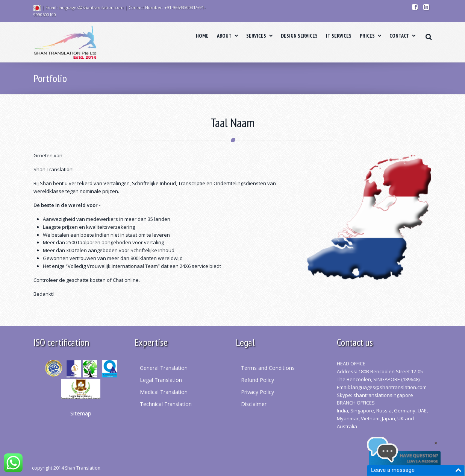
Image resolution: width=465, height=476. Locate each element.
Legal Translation (161, 380)
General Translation (164, 368)
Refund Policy (257, 380)
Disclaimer (254, 404)
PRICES (370, 36)
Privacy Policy (257, 392)
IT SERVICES (339, 36)
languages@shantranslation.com (389, 387)
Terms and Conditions (268, 368)
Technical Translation (166, 404)
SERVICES (259, 36)
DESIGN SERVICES (299, 36)
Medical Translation (164, 392)
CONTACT (402, 36)
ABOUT (227, 36)
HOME (202, 36)
